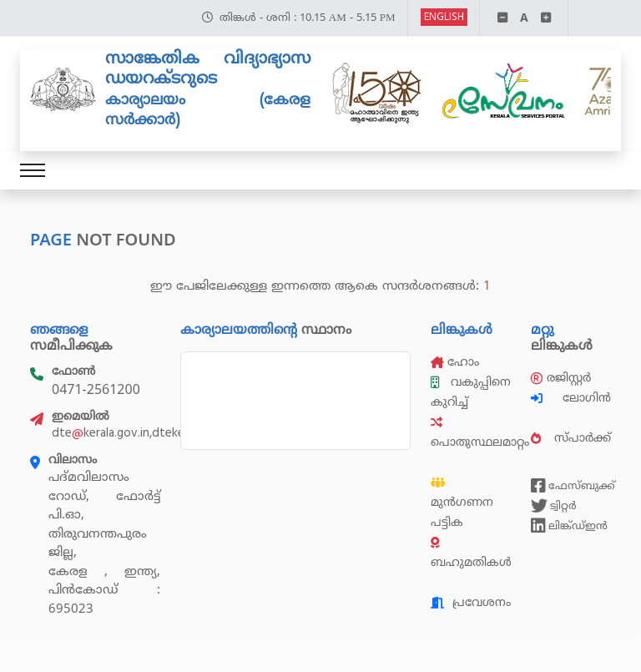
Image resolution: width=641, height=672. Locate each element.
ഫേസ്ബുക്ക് (571, 486)
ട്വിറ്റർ (554, 506)
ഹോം (455, 362)
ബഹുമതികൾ (471, 553)
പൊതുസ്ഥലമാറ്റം (480, 433)
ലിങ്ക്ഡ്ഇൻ (569, 526)
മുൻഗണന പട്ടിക (462, 503)
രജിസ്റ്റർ (561, 378)
